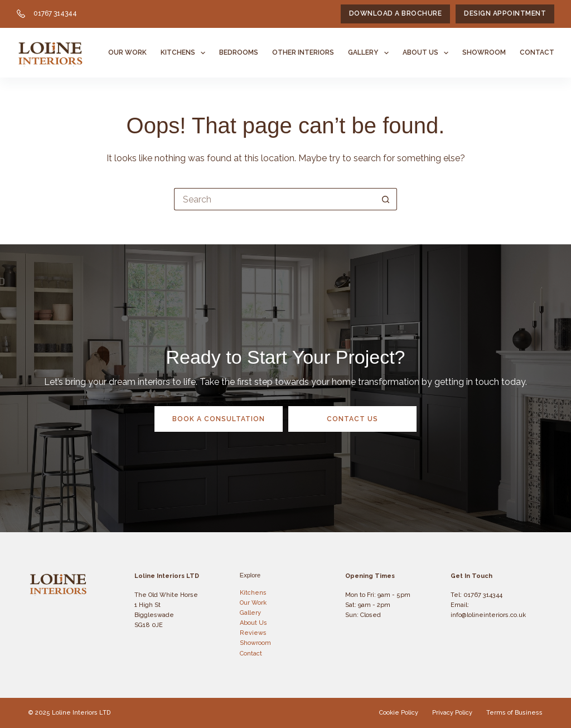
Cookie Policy (399, 713)
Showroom (484, 52)
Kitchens (185, 53)
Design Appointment (505, 13)
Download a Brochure (396, 13)
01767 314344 (55, 13)
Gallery (370, 53)
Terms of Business (514, 713)
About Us (428, 53)
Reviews (253, 633)
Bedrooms (239, 52)
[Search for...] (274, 199)
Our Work (127, 52)
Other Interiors (303, 52)
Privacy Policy (452, 713)
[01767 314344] (21, 14)
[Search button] (386, 199)
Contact (537, 52)
